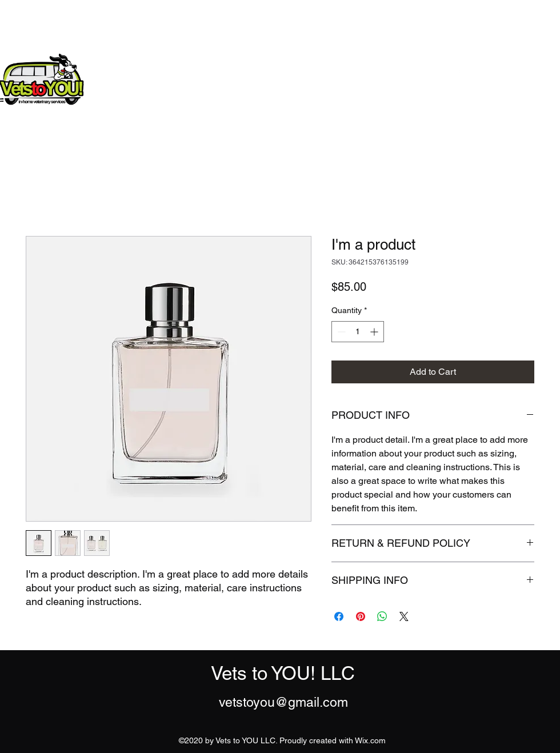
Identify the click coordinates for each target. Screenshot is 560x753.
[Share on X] (404, 616)
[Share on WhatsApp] (382, 616)
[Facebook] (458, 75)
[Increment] (375, 332)
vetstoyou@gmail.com (283, 702)
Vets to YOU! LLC (175, 72)
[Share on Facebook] (339, 616)
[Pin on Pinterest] (361, 616)
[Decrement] (340, 332)
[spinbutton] (358, 332)
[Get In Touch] (513, 75)
